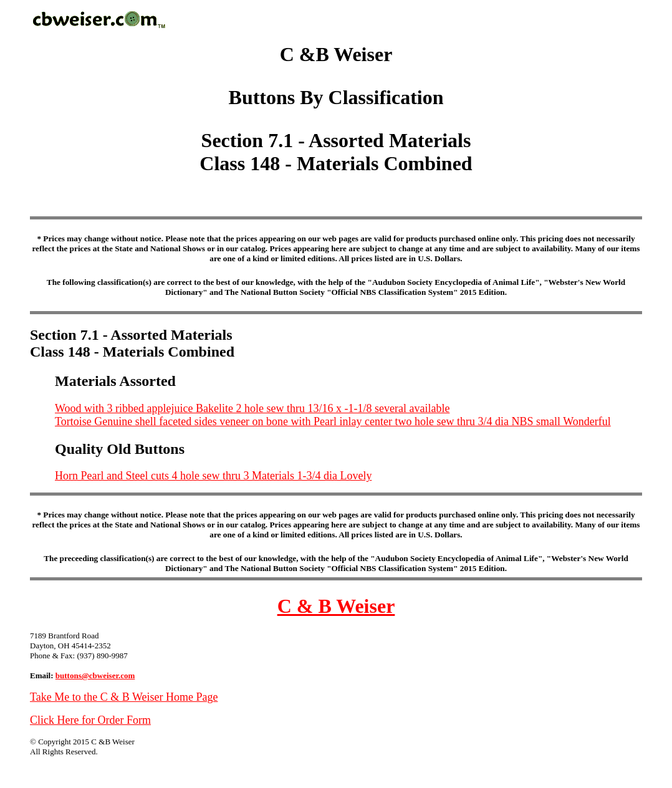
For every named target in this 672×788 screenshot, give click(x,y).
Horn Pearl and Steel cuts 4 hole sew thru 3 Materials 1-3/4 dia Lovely (213, 476)
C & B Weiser (336, 606)
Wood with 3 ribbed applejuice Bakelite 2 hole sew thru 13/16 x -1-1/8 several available (252, 408)
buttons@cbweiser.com (95, 675)
